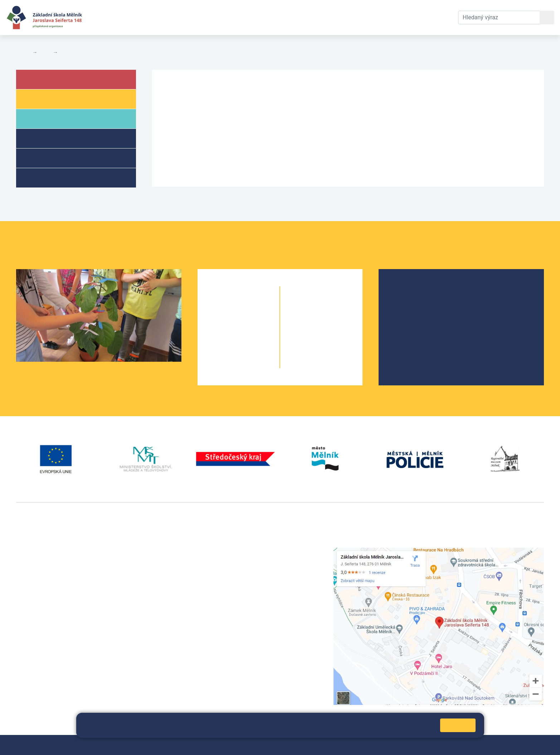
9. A (309, 349)
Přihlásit (199, 745)
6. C (334, 306)
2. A (226, 321)
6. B (322, 306)
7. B (335, 321)
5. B (252, 364)
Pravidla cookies (379, 728)
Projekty (406, 313)
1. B (252, 306)
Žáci (41, 99)
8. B (335, 335)
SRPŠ (403, 336)
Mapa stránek (167, 745)
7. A (309, 321)
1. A (226, 306)
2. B (252, 321)
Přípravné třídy (57, 158)
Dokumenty (219, 17)
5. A (226, 364)
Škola (44, 79)
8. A (309, 335)
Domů (23, 52)
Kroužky (46, 177)
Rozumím (458, 725)
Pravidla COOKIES (304, 745)
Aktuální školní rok (159, 17)
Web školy (531, 745)
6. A (309, 306)
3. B (252, 335)
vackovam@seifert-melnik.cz (54, 658)
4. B (252, 349)
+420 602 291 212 (221, 560)
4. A (226, 349)
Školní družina (56, 138)
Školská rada (412, 302)
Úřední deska (76, 52)
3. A (226, 335)
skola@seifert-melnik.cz (229, 577)
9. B (335, 349)
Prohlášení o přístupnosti (246, 745)
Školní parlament (418, 325)
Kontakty (262, 17)
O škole (405, 290)
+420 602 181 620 (40, 649)
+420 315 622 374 (221, 552)
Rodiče (45, 118)
